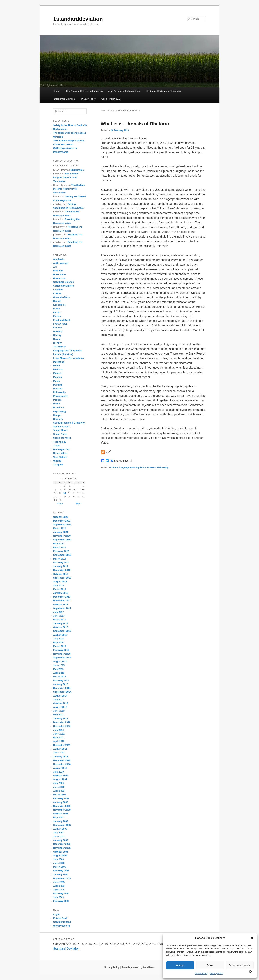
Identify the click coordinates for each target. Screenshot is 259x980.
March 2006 (60, 867)
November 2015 (62, 654)
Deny (210, 965)
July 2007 (59, 833)
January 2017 (61, 623)
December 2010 (62, 760)
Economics (59, 305)
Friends (57, 328)
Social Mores (60, 430)
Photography (60, 396)
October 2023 (61, 517)
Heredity (58, 331)
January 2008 (61, 821)
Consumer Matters (63, 286)
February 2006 (61, 871)
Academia (59, 259)
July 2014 (59, 700)
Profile (57, 404)
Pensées (151, 467)
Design (57, 301)
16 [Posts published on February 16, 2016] (65, 493)
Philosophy (163, 467)
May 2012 (58, 738)
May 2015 (58, 669)
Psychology (60, 411)
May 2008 (58, 817)
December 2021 (62, 521)
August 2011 (60, 749)
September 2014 (62, 692)
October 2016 (61, 627)
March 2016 (60, 646)
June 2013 (59, 711)
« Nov (60, 504)
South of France (62, 438)
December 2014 (62, 688)
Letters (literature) (63, 354)
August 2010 (60, 768)
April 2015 (59, 673)
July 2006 (59, 859)
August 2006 (60, 855)
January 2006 (61, 874)
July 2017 (59, 612)
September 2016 (62, 631)
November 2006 (62, 848)
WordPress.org (62, 926)
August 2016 (60, 635)
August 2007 (60, 829)
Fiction (57, 316)
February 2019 (61, 562)
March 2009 (60, 795)
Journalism (59, 347)
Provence (59, 407)
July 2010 (59, 772)
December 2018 (62, 570)
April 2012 (59, 741)
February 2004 (61, 893)
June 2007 (59, 836)
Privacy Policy (216, 974)
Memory (58, 377)
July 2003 (59, 897)
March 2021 (60, 528)
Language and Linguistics (132, 467)
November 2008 (62, 810)
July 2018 (59, 585)
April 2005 (59, 886)
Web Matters (60, 457)
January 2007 (61, 840)
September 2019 (62, 555)
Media (57, 366)
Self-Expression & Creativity (69, 423)
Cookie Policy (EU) (111, 99)
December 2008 (62, 806)
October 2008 (61, 814)
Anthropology (61, 263)
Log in (57, 914)
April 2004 (59, 890)
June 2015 (59, 665)
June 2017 (59, 616)
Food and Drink (62, 320)
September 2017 (62, 608)
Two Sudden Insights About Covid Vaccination (66, 177)
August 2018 (60, 582)
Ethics (57, 309)
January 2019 (61, 566)
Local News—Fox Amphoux (69, 358)
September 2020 (62, 540)
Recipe (57, 415)
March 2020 (60, 547)
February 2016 (61, 650)
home (57, 91)
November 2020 (62, 536)
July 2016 (59, 639)
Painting (58, 385)
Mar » (79, 504)
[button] (252, 938)
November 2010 (62, 764)
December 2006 (62, 844)
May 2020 (58, 544)
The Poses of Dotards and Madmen (84, 91)
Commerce (59, 278)
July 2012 (59, 730)
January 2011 (61, 757)
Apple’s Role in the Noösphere (124, 91)
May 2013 (58, 715)
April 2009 (59, 791)
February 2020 (61, 551)
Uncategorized (61, 449)
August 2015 (60, 661)
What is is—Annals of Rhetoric (135, 124)
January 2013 (61, 718)
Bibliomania (60, 129)
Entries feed (60, 918)
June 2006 (59, 863)
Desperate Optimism (65, 99)
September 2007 (62, 825)
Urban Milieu (60, 453)
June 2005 (59, 882)
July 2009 (59, 783)
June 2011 (59, 753)
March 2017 (60, 620)
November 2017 (62, 600)
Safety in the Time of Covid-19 (70, 125)
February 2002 (61, 901)
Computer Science (63, 282)
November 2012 (62, 726)
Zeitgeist (58, 465)
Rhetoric (58, 419)
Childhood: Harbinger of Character (163, 91)
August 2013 (60, 707)
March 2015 (60, 677)
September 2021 (62, 524)
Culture (114, 467)
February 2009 (61, 798)
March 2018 (60, 589)
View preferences (240, 965)
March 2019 (60, 559)
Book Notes (60, 274)
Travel (57, 446)
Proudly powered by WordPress (138, 967)
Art (55, 267)
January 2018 (61, 593)
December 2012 (62, 722)
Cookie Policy (201, 974)
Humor (57, 339)
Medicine (58, 369)
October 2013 (61, 703)
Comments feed (62, 922)
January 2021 (61, 532)
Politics (57, 400)
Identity (57, 343)
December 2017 (62, 597)
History (57, 335)
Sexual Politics (62, 427)
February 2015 (61, 680)
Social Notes (60, 434)
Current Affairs (61, 297)
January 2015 (61, 684)
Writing (57, 461)
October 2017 (61, 604)
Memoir (57, 373)
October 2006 (61, 852)
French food (60, 324)
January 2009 (61, 802)
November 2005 (62, 878)
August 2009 (60, 779)
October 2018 (61, 574)
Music (57, 381)
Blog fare (58, 271)
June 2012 (59, 734)
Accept (180, 965)
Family (57, 312)
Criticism (58, 290)
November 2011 (62, 745)
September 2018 (62, 578)
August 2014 (60, 696)
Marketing (59, 362)
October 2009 (61, 776)
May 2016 (58, 642)
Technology (60, 442)
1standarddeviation (78, 19)
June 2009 (59, 787)
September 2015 (62, 658)
